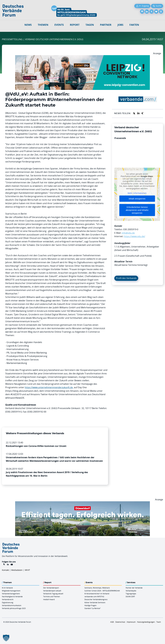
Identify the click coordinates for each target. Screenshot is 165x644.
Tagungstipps (131, 594)
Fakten (134, 25)
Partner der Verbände (134, 588)
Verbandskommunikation (12, 605)
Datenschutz (120, 622)
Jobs (120, 25)
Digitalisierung (8, 602)
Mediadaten (17, 570)
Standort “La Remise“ (92, 608)
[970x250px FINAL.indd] (82, 57)
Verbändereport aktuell (52, 591)
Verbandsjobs (131, 591)
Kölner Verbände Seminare (95, 602)
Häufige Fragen (90, 605)
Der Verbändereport (51, 588)
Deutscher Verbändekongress (96, 599)
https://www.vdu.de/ (135, 236)
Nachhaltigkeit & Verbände (12, 596)
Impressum (131, 622)
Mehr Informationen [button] (137, 193)
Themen (43, 25)
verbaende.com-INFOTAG (94, 596)
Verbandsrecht (8, 599)
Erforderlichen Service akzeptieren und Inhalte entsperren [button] (137, 210)
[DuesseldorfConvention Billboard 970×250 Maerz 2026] (82, 503)
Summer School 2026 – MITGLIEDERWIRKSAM (102, 591)
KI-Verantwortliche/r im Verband (97, 594)
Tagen (90, 25)
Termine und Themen (52, 596)
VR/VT (27, 570)
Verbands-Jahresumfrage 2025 (14, 608)
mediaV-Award (49, 599)
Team (159, 622)
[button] (6, 638)
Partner (106, 25)
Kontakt (5, 570)
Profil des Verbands (126, 278)
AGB (112, 622)
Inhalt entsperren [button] (137, 199)
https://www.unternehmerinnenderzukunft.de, (49, 387)
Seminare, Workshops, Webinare (97, 588)
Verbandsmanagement (11, 594)
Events (59, 25)
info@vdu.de (128, 233)
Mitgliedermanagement (11, 591)
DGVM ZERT (130, 596)
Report (75, 25)
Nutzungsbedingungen (146, 622)
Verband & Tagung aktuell (53, 594)
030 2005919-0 (131, 229)
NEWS (28, 25)
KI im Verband (7, 588)
